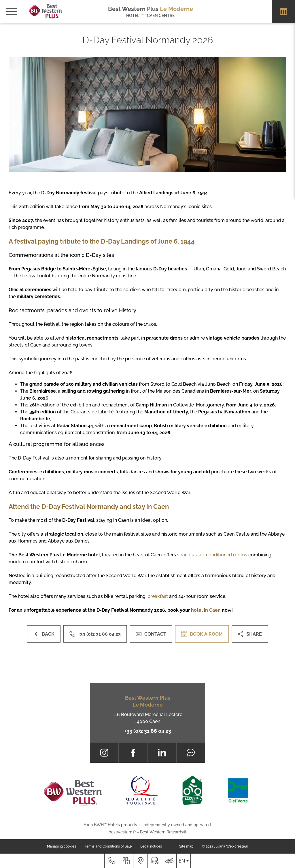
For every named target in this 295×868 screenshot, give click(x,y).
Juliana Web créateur (231, 846)
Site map (186, 846)
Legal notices (151, 846)
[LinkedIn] (162, 753)
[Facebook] (133, 753)
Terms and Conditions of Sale (108, 846)
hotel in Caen (206, 610)
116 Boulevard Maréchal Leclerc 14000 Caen (148, 718)
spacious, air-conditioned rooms (212, 555)
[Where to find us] (140, 861)
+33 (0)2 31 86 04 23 (148, 731)
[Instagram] (104, 753)
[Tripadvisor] (191, 753)
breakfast (158, 596)
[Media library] (126, 861)
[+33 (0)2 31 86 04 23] (111, 861)
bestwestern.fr (122, 832)
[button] (140, 163)
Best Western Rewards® (163, 832)
